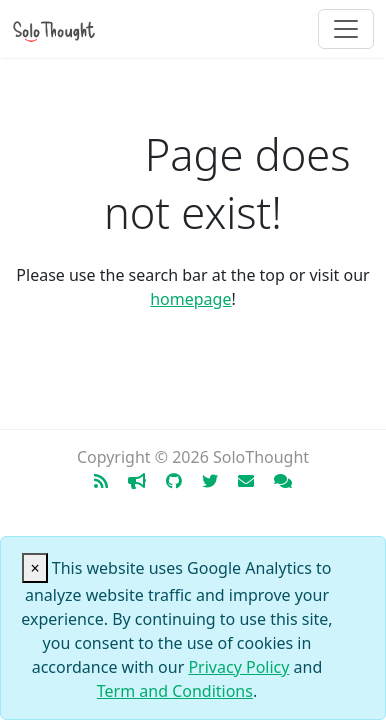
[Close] (34, 568)
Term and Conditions (175, 691)
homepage (190, 299)
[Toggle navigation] (346, 29)
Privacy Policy (238, 667)
